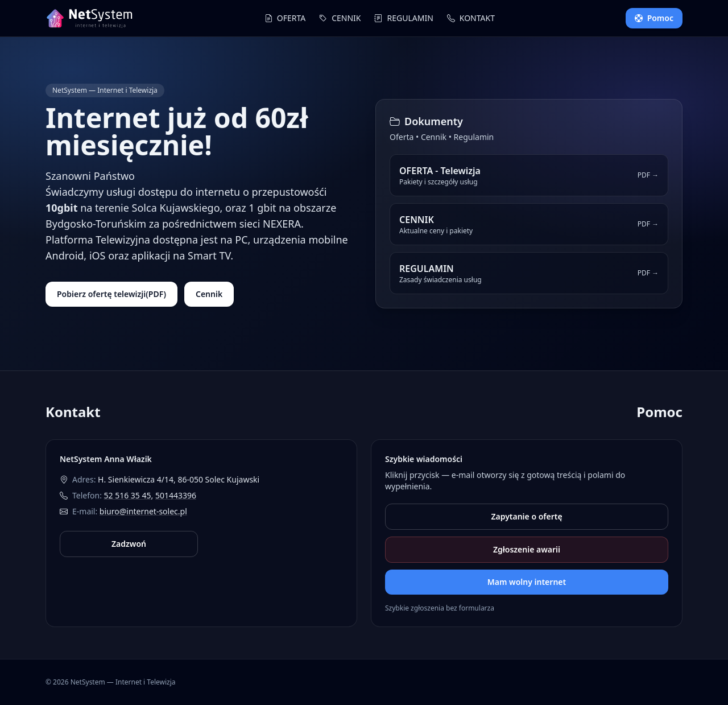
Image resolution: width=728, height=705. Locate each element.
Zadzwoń (129, 544)
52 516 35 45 (128, 495)
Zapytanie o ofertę (526, 516)
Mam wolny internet (527, 582)
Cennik (209, 294)
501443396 (176, 495)
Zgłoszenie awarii (527, 549)
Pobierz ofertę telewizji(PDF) (111, 294)
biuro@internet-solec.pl (143, 511)
